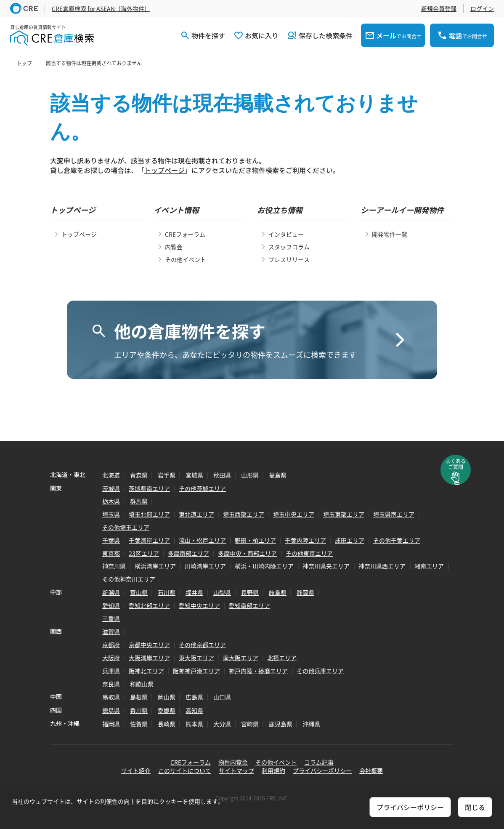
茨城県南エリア (149, 488)
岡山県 (167, 697)
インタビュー (286, 234)
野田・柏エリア (255, 540)
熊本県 (194, 724)
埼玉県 (111, 514)
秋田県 (222, 475)
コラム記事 (319, 762)
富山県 (139, 592)
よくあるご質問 (456, 464)
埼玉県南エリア (394, 514)
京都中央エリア (149, 645)
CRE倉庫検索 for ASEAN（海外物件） (101, 8)
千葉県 (111, 540)
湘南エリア (429, 566)
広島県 (194, 697)
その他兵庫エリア (320, 671)
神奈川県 (114, 566)
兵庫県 (111, 671)
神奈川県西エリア (382, 566)
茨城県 (111, 488)
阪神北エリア (146, 671)
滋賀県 (111, 632)
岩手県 (167, 475)
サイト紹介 (136, 770)
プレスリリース (289, 259)
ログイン (482, 8)
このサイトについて (185, 770)
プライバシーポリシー (322, 770)
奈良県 (111, 684)
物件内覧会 (233, 762)
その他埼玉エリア (126, 527)
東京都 (111, 553)
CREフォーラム (185, 234)
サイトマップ (236, 770)
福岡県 (111, 724)
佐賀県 (139, 724)
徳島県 (111, 710)
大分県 (222, 724)
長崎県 (167, 724)
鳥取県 (111, 697)
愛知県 (111, 605)
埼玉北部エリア (149, 514)
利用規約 (273, 770)
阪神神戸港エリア (196, 671)
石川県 (167, 592)
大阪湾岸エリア (149, 658)
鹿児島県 (281, 724)
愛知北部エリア (149, 605)
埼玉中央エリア (294, 514)
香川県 (139, 710)
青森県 (139, 475)
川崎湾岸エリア (205, 566)
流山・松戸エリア (202, 540)
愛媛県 (167, 710)
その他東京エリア (309, 553)
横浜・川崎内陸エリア (264, 566)
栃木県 (111, 501)
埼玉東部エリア (344, 514)
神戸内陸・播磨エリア (258, 671)
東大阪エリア (196, 658)
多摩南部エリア (188, 553)
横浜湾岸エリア (155, 566)
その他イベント (186, 259)
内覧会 (174, 247)
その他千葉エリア (397, 540)
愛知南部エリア (249, 605)
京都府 (111, 645)
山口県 (222, 697)
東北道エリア (196, 514)
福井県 (194, 592)
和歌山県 (142, 684)
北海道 (111, 475)
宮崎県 (250, 724)
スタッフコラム (289, 247)
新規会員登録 (439, 8)
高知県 (194, 710)
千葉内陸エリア (305, 540)
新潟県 (111, 592)
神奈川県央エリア (326, 566)
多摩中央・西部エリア (247, 553)
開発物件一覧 (390, 234)
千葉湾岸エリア (149, 540)
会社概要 (371, 770)
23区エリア (144, 553)
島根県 (139, 697)
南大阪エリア (241, 658)
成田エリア (350, 540)
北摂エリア (282, 658)
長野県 (250, 592)
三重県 (111, 618)
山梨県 (222, 592)
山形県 (250, 475)
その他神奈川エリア (129, 579)
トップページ (164, 170)
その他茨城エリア (202, 488)
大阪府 (111, 658)
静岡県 (305, 592)
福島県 (278, 475)
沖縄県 (311, 724)
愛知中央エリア (199, 605)
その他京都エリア (202, 645)
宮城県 (194, 475)
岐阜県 (278, 592)
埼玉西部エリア (244, 514)
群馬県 (139, 501)
